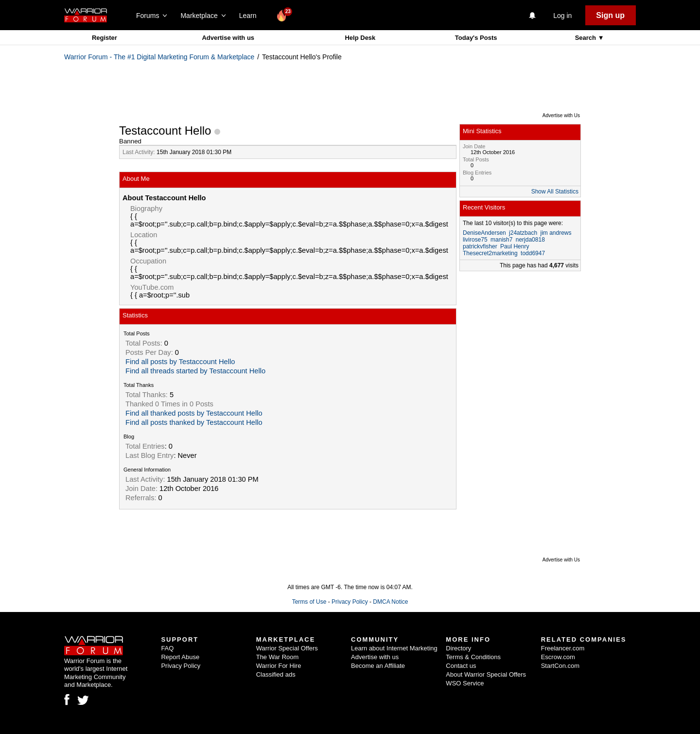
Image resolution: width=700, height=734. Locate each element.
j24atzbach (523, 233)
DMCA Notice (390, 602)
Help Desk (360, 38)
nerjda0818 (530, 240)
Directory (458, 648)
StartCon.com (560, 666)
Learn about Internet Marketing (394, 648)
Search (586, 38)
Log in (562, 16)
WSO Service (465, 683)
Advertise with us (228, 38)
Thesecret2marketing (490, 253)
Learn (251, 16)
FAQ (167, 648)
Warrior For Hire (279, 666)
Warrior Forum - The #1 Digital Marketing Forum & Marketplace (159, 57)
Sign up (610, 15)
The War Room (278, 657)
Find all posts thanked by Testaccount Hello (194, 422)
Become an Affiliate (378, 666)
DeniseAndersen (484, 233)
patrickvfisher (480, 246)
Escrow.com (558, 657)
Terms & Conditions (473, 657)
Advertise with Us (561, 115)
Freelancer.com (563, 648)
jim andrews (556, 233)
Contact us (461, 666)
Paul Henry (515, 246)
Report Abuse (180, 657)
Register (105, 38)
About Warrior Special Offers (486, 674)
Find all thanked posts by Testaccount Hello (194, 413)
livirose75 (475, 240)
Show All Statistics (555, 192)
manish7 (501, 240)
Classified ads (276, 674)
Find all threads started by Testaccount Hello (195, 371)
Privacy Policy (350, 602)
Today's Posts (476, 38)
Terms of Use (309, 602)
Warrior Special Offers (287, 648)
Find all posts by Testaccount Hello (180, 362)
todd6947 (533, 253)
